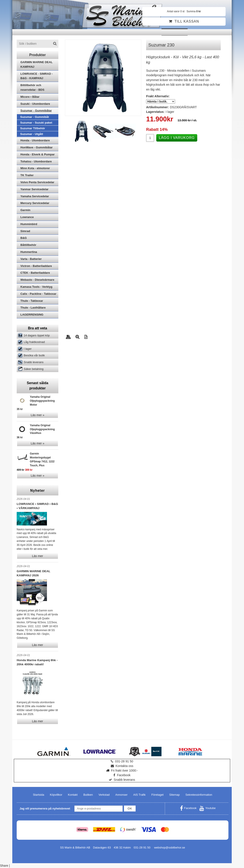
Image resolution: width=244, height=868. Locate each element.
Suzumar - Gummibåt (35, 117)
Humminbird (29, 224)
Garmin (25, 210)
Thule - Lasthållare (33, 308)
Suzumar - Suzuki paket (36, 123)
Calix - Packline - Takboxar (38, 294)
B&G (24, 238)
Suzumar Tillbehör (33, 128)
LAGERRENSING (32, 315)
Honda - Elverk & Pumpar (38, 154)
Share (4, 866)
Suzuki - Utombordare (35, 104)
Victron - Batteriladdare (36, 266)
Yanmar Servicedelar (34, 189)
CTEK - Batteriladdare (35, 273)
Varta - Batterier (31, 259)
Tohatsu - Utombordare (36, 161)
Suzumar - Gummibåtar (36, 111)
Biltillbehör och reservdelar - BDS (32, 87)
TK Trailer (27, 175)
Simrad (25, 231)
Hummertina (29, 252)
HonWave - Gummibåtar (37, 147)
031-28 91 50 (122, 761)
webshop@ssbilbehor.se (170, 848)
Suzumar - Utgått (32, 134)
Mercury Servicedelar (35, 203)
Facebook (122, 775)
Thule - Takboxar (32, 301)
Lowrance (27, 217)
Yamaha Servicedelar (35, 196)
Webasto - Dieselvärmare (37, 280)
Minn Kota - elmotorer (35, 168)
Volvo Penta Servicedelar (37, 182)
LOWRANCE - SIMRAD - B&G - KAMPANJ (37, 76)
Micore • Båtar (30, 97)
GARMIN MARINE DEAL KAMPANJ (36, 64)
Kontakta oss (122, 766)
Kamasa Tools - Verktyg (36, 287)
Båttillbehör (28, 245)
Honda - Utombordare (35, 140)
